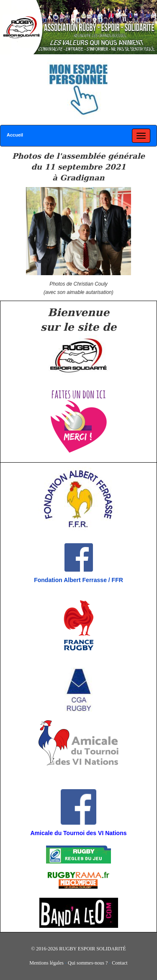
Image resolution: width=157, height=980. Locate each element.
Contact (120, 963)
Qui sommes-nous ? (88, 963)
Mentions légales (46, 963)
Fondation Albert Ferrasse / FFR (78, 580)
